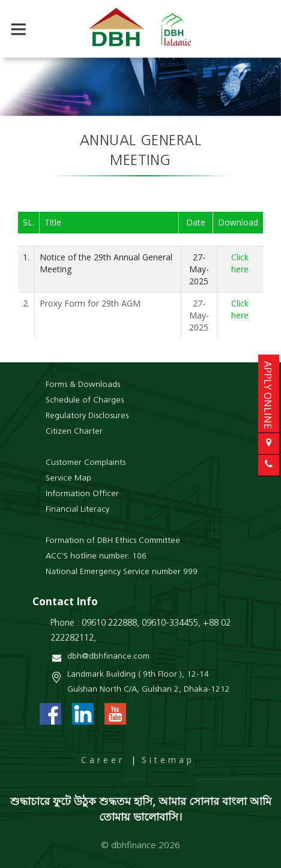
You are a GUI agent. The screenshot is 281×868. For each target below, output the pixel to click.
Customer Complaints (86, 463)
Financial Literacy (77, 510)
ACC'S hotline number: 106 (96, 556)
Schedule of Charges (85, 400)
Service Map (68, 478)
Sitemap (168, 760)
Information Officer (82, 494)
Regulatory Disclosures (87, 416)
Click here (240, 263)
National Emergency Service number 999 (122, 572)
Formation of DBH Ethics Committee (113, 541)
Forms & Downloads (83, 385)
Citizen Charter (74, 432)
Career (103, 760)
